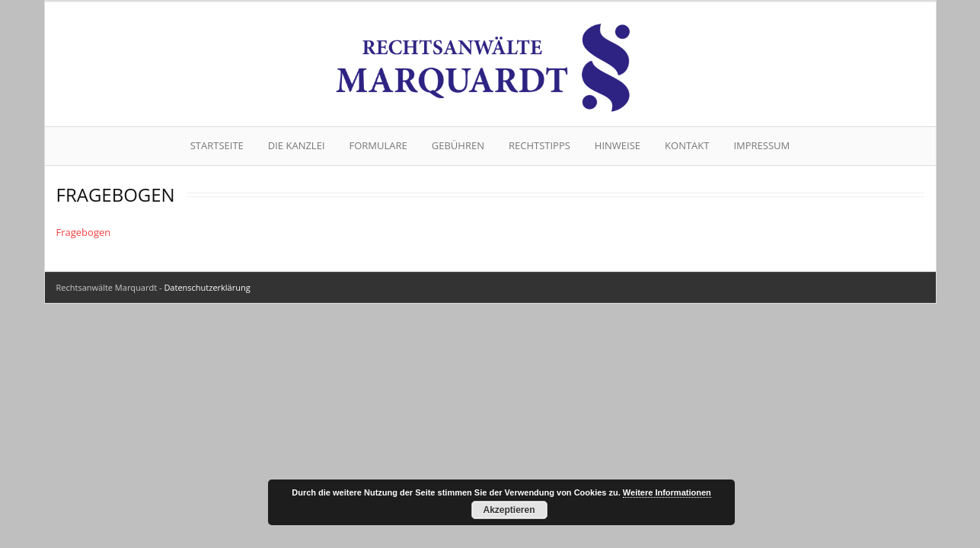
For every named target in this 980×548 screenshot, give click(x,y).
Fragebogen (84, 232)
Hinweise (618, 145)
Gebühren (458, 145)
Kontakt (687, 145)
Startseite (217, 145)
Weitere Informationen (667, 492)
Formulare (378, 145)
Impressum (761, 145)
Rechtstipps (539, 145)
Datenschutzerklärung (207, 287)
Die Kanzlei (297, 145)
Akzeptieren (509, 510)
